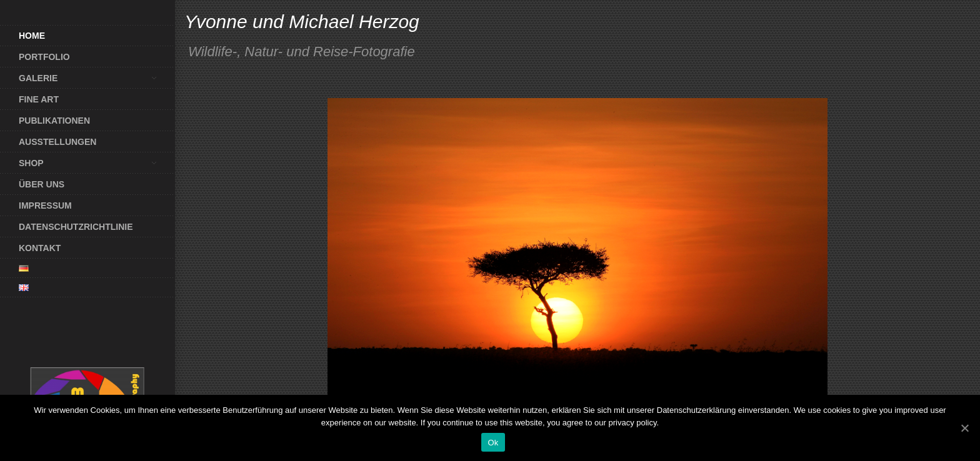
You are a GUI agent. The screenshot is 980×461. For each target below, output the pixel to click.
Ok (493, 443)
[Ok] (964, 428)
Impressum (45, 206)
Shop (78, 163)
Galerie (78, 78)
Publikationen (54, 121)
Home (32, 36)
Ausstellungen (57, 142)
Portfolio (44, 57)
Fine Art (39, 99)
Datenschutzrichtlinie (76, 227)
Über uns (42, 184)
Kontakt (40, 248)
